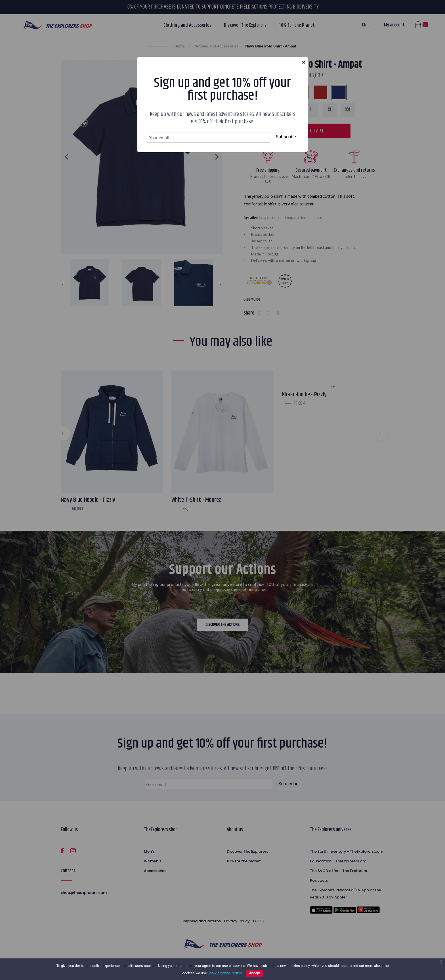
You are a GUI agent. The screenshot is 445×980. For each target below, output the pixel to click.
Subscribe (286, 137)
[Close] (303, 63)
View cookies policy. (226, 973)
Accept (254, 973)
